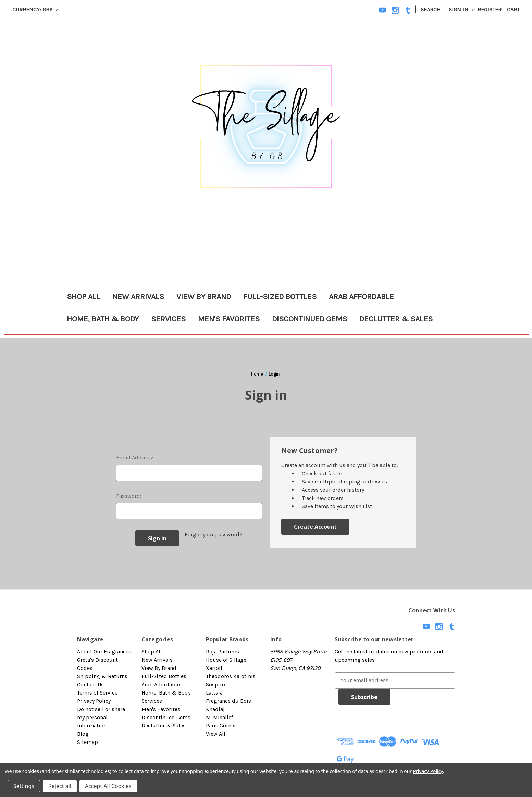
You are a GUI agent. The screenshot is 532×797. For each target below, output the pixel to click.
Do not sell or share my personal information (101, 717)
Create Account (315, 527)
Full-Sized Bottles (280, 297)
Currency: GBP (35, 9)
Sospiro (215, 684)
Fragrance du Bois (228, 701)
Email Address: (135, 458)
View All (216, 734)
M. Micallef (219, 717)
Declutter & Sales (396, 319)
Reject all (60, 786)
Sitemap (88, 742)
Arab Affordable (361, 297)
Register (490, 9)
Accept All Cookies (108, 786)
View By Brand (204, 297)
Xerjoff (214, 668)
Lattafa (214, 693)
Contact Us (90, 684)
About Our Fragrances (104, 652)
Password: (129, 496)
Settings (24, 786)
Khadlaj (215, 709)
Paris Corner (221, 726)
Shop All (83, 297)
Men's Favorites (229, 319)
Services (168, 319)
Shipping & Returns (102, 676)
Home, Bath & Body (103, 319)
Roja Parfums (222, 652)
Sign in (459, 9)
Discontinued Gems (310, 319)
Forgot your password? (214, 534)
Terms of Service (97, 693)
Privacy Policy (94, 701)
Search (431, 9)
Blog (83, 734)
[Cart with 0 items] (513, 10)
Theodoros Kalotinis (231, 676)
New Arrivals (138, 297)
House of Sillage (226, 660)
